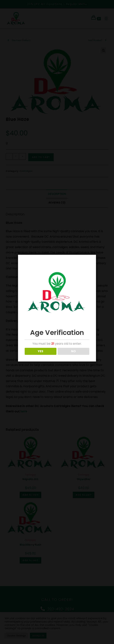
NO (73, 351)
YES (40, 351)
